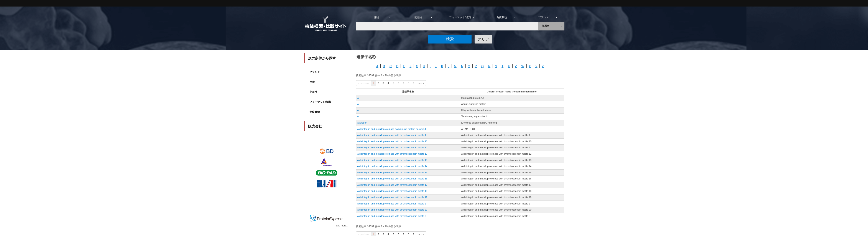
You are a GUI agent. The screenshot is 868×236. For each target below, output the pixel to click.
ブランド (312, 72)
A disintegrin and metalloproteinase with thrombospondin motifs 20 (392, 210)
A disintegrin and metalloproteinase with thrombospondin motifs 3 (392, 216)
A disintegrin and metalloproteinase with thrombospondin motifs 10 (392, 141)
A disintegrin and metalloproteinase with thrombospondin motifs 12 (392, 154)
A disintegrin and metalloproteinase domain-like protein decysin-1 (392, 129)
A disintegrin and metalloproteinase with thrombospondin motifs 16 (392, 179)
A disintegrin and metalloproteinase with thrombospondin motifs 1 (392, 135)
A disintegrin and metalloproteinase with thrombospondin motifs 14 (392, 166)
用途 (309, 82)
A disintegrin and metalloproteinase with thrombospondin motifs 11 (392, 147)
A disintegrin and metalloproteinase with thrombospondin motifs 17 (392, 185)
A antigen (362, 123)
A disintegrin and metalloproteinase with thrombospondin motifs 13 (392, 160)
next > (421, 83)
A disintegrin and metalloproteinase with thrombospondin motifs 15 (392, 172)
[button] (450, 39)
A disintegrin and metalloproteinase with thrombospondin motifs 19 (392, 197)
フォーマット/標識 (317, 102)
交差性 (311, 92)
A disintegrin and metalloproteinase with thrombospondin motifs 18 (392, 191)
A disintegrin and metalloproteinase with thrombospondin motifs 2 (392, 204)
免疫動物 (312, 112)
